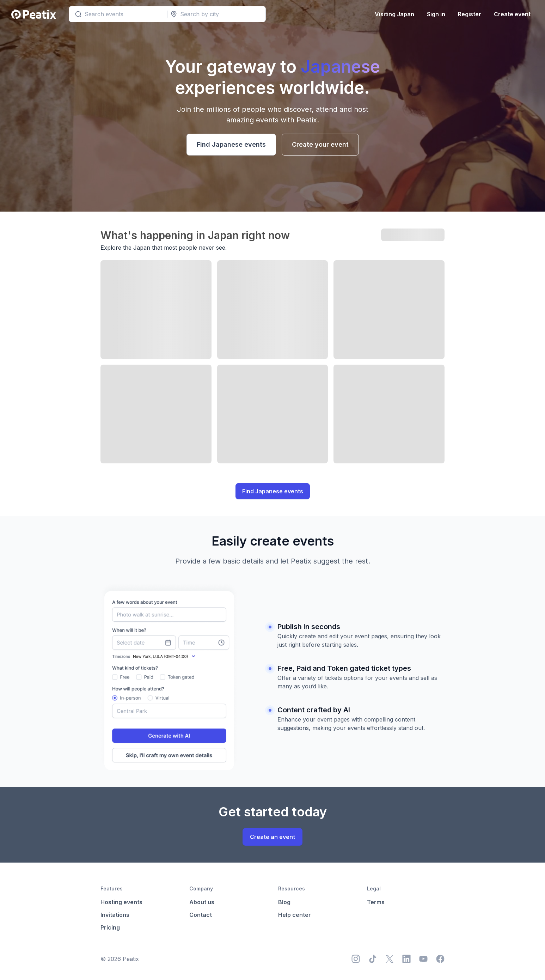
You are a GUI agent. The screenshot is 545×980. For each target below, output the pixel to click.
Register (469, 14)
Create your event (320, 144)
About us (202, 902)
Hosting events (121, 902)
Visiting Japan (393, 14)
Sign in (435, 14)
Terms (376, 902)
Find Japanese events (231, 144)
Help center (295, 915)
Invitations (115, 915)
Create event (511, 14)
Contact (201, 915)
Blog (284, 902)
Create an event (272, 837)
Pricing (110, 927)
